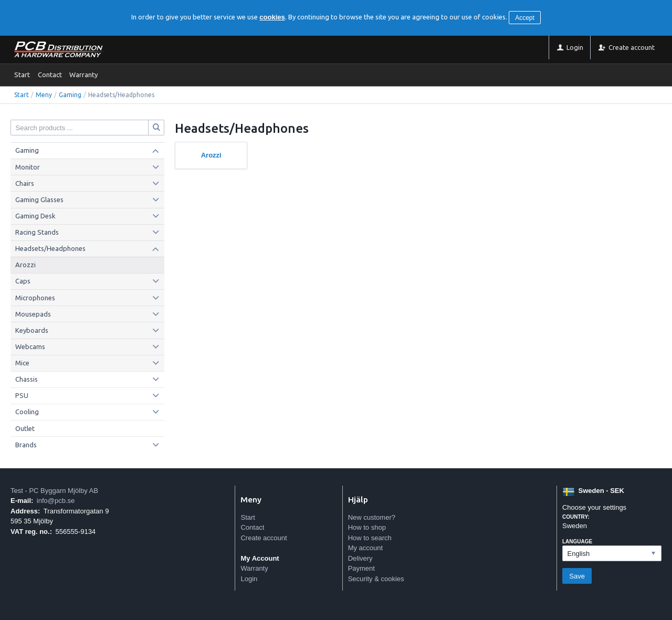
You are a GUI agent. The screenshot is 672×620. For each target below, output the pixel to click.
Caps (23, 281)
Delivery (360, 558)
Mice (22, 363)
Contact (50, 75)
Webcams (30, 346)
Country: (576, 517)
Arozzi (25, 265)
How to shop (367, 527)
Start (22, 75)
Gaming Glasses (39, 199)
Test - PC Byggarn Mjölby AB (54, 491)
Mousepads (33, 314)
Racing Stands (37, 232)
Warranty (83, 75)
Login (249, 579)
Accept (525, 18)
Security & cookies (376, 579)
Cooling (27, 412)
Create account (264, 538)
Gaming (70, 95)
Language (577, 542)
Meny (44, 95)
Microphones (35, 298)
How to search (370, 538)
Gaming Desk (35, 216)
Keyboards (32, 330)
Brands (26, 445)
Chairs (25, 183)
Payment (361, 568)
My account (365, 548)
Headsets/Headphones (50, 248)
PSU (22, 395)
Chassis (27, 379)
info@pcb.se (56, 501)
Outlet (25, 428)
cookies (272, 17)
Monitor (28, 167)
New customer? (372, 517)
